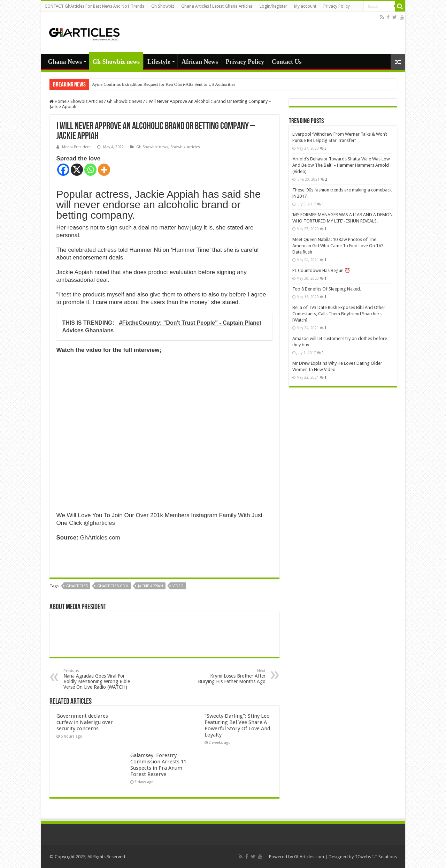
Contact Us (287, 62)
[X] (77, 170)
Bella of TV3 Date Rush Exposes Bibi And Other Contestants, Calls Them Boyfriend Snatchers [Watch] (339, 314)
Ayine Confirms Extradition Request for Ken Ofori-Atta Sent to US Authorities (164, 84)
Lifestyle (159, 62)
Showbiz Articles (87, 101)
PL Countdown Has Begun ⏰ (321, 270)
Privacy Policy (337, 6)
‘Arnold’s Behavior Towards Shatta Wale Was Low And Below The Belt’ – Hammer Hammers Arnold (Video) (341, 165)
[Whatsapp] (90, 170)
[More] (104, 170)
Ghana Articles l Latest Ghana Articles (217, 6)
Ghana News (65, 62)
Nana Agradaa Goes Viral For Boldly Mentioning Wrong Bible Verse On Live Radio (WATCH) (99, 679)
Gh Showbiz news (116, 62)
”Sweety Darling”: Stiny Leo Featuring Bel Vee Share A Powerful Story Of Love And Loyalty (237, 725)
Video (178, 586)
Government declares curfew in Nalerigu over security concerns (85, 722)
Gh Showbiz (163, 6)
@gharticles (99, 523)
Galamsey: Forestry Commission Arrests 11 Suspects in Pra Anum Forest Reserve (158, 765)
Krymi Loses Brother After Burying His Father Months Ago (230, 676)
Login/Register (273, 6)
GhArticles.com (100, 538)
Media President (76, 147)
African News (200, 62)
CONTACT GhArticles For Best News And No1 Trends (94, 6)
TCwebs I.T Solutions (376, 857)
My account (305, 6)
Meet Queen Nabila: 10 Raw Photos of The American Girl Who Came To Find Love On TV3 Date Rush (338, 246)
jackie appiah (151, 586)
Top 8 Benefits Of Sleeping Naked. (327, 289)
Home (58, 101)
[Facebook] (63, 170)
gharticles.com (113, 586)
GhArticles (77, 586)
